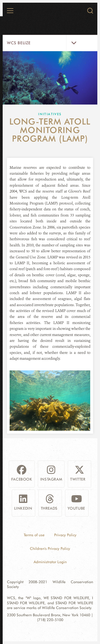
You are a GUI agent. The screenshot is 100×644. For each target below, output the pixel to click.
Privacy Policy (65, 535)
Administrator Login (50, 562)
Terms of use (34, 535)
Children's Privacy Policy (50, 549)
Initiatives (50, 114)
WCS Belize (19, 43)
